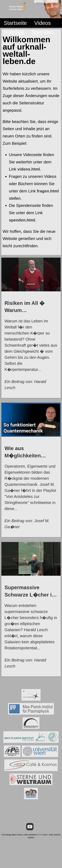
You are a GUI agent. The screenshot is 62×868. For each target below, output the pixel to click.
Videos (43, 23)
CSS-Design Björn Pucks (12, 835)
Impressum (52, 3)
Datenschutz (41, 3)
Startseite (15, 23)
